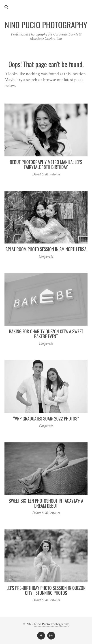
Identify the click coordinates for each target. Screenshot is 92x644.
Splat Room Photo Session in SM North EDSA (46, 249)
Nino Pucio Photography (51, 624)
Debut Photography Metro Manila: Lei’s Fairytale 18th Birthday (46, 164)
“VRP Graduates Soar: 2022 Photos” (46, 418)
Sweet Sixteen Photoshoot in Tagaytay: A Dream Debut (46, 503)
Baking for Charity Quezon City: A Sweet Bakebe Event (46, 334)
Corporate (46, 256)
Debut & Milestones (46, 174)
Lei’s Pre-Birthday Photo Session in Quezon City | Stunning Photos (46, 590)
